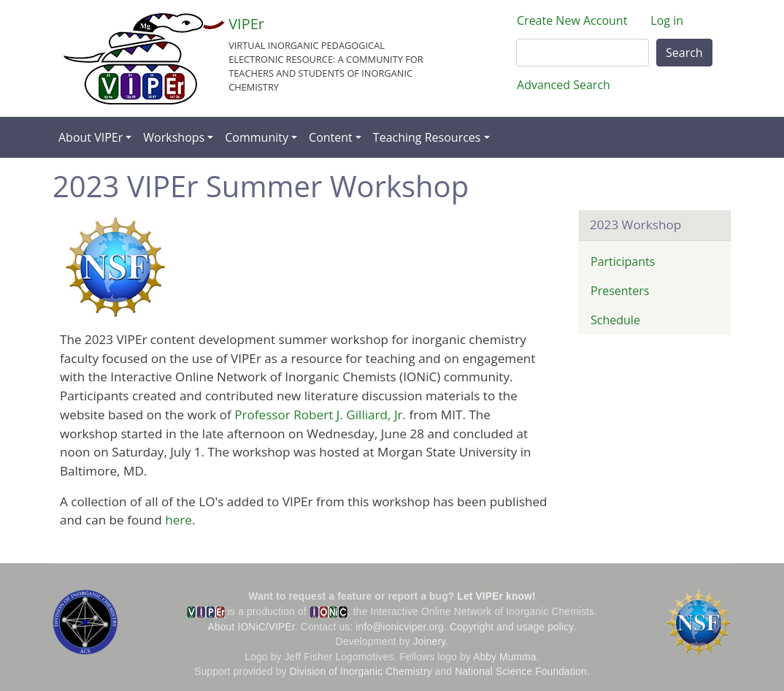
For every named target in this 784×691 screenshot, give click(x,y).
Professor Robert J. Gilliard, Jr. (320, 415)
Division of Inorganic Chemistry (361, 672)
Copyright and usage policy (511, 627)
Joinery (430, 642)
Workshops (174, 137)
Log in (667, 20)
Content (331, 137)
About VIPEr (91, 137)
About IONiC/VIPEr (251, 627)
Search (684, 53)
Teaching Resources (427, 137)
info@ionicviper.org (400, 627)
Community (257, 137)
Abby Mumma (505, 657)
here (178, 520)
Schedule (615, 320)
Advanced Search (564, 85)
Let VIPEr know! (496, 596)
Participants (623, 261)
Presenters (620, 291)
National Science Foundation (521, 672)
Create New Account (572, 20)
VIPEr (246, 24)
